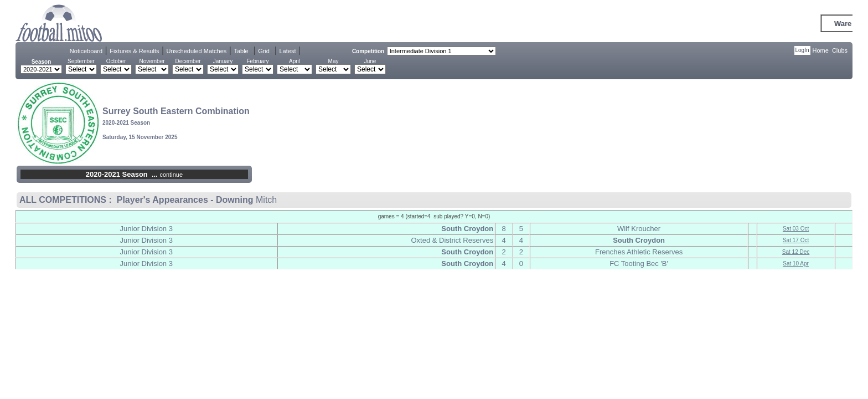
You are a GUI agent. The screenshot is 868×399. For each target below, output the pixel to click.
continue (171, 175)
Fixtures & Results (134, 51)
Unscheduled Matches (197, 51)
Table (241, 51)
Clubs (840, 50)
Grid (264, 51)
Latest (287, 51)
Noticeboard (86, 51)
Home (821, 50)
